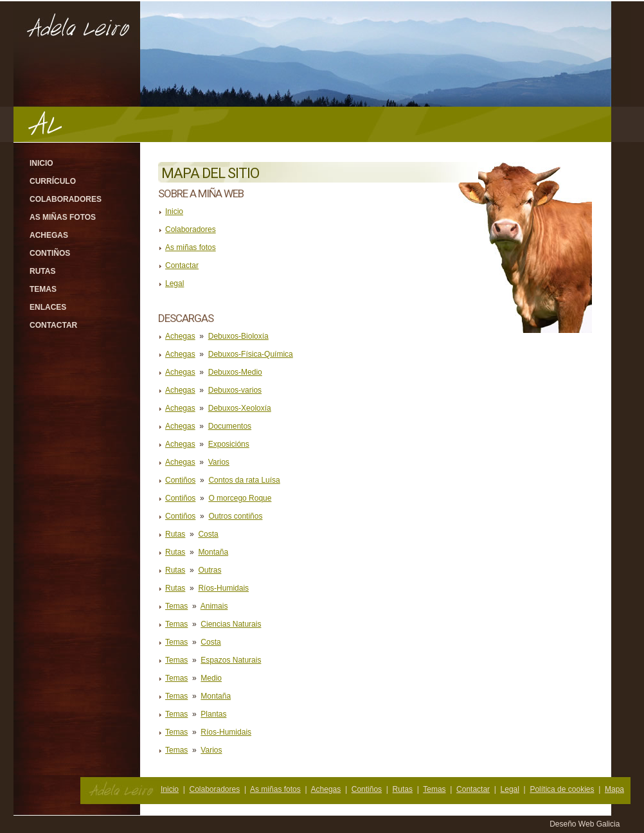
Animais (214, 606)
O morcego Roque (240, 498)
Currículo (53, 181)
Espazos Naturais (231, 660)
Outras (210, 570)
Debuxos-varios (235, 390)
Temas (43, 289)
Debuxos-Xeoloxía (240, 408)
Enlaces (48, 307)
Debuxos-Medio (235, 372)
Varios (219, 462)
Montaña (213, 552)
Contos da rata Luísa (244, 480)
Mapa (614, 789)
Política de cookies (562, 789)
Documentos (230, 426)
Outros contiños (235, 516)
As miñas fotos (63, 217)
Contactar (53, 325)
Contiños (50, 253)
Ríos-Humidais (223, 588)
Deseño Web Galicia (586, 824)
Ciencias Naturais (231, 624)
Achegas (49, 235)
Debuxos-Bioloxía (238, 336)
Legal (174, 283)
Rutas (42, 271)
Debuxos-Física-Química (251, 354)
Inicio (41, 163)
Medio (211, 678)
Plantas (213, 714)
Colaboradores (66, 199)
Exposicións (229, 444)
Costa (208, 534)
